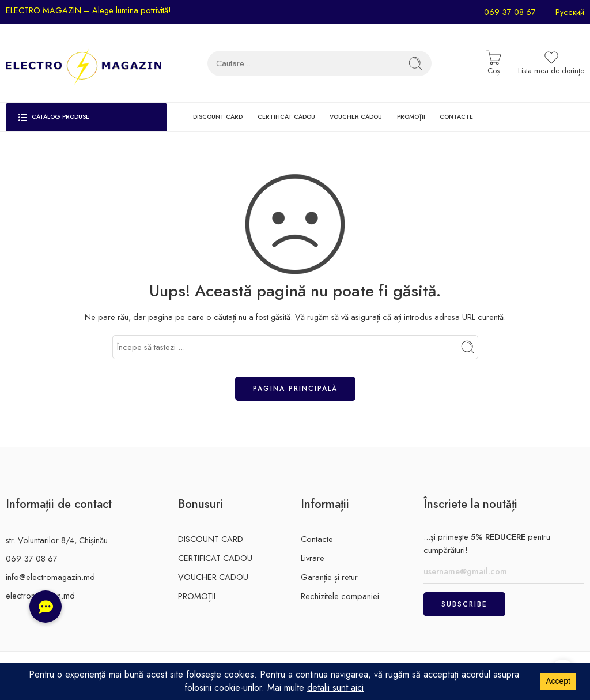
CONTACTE (456, 117)
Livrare (313, 558)
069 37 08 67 (510, 12)
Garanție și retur (329, 577)
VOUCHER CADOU (356, 117)
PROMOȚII (411, 117)
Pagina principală (295, 389)
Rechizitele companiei (340, 596)
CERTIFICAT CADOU (286, 117)
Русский (570, 12)
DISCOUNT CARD (218, 117)
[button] (46, 607)
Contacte (317, 539)
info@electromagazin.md (50, 577)
